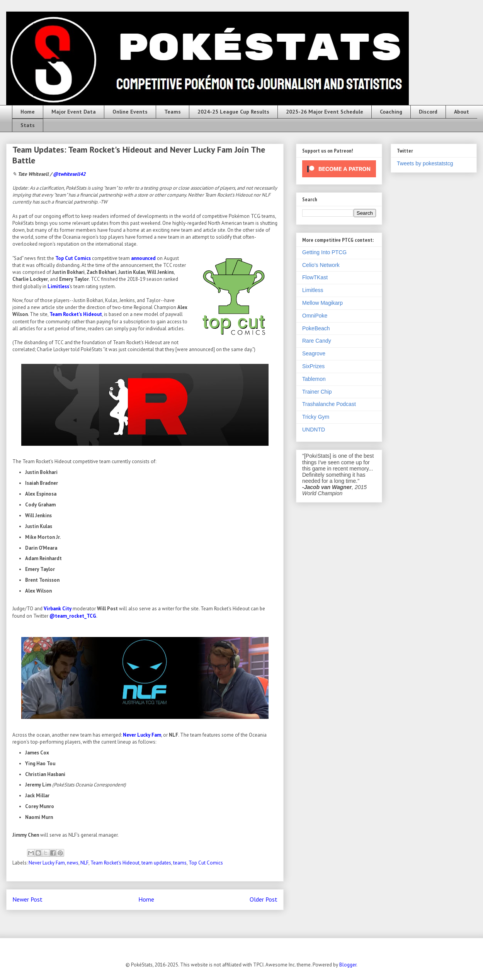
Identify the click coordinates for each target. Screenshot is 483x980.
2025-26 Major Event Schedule (325, 112)
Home (28, 112)
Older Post (264, 899)
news (73, 863)
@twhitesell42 (69, 174)
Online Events (130, 112)
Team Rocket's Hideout (76, 314)
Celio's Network (321, 265)
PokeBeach (316, 328)
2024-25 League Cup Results (233, 112)
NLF (84, 863)
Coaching (391, 112)
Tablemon (314, 379)
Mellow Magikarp (322, 303)
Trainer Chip (317, 392)
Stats (28, 125)
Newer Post (27, 899)
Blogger (348, 965)
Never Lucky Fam (142, 735)
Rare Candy (317, 341)
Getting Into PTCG (324, 252)
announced (143, 258)
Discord (428, 112)
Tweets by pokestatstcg (425, 163)
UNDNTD (314, 430)
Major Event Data (74, 112)
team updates (156, 863)
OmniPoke (315, 316)
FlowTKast (315, 277)
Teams (173, 112)
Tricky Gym (316, 417)
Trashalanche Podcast (329, 404)
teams (180, 863)
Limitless (58, 286)
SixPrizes (313, 366)
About (462, 112)
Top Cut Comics (73, 258)
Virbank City (58, 609)
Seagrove (314, 353)
